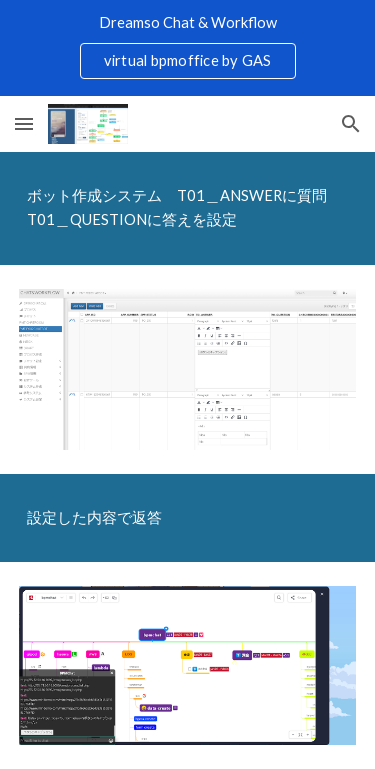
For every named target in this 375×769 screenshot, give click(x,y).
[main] (188, 208)
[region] (187, 48)
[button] (24, 123)
